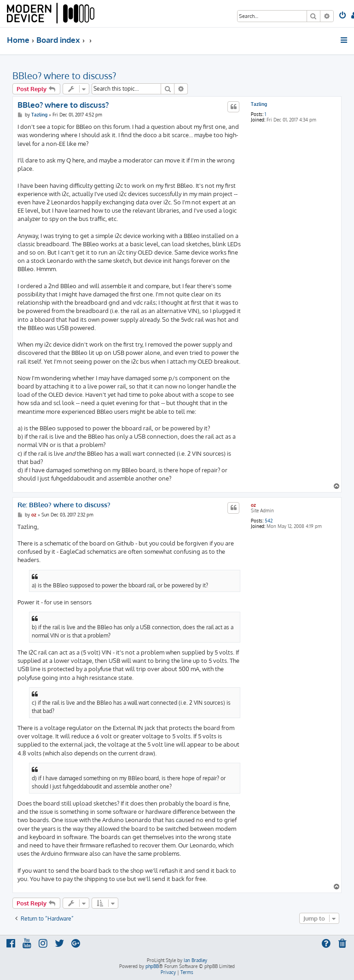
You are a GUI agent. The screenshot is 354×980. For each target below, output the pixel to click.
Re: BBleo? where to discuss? (64, 505)
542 (269, 521)
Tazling (259, 104)
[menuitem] (343, 16)
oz (253, 505)
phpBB (152, 966)
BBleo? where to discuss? (64, 75)
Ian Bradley (195, 960)
